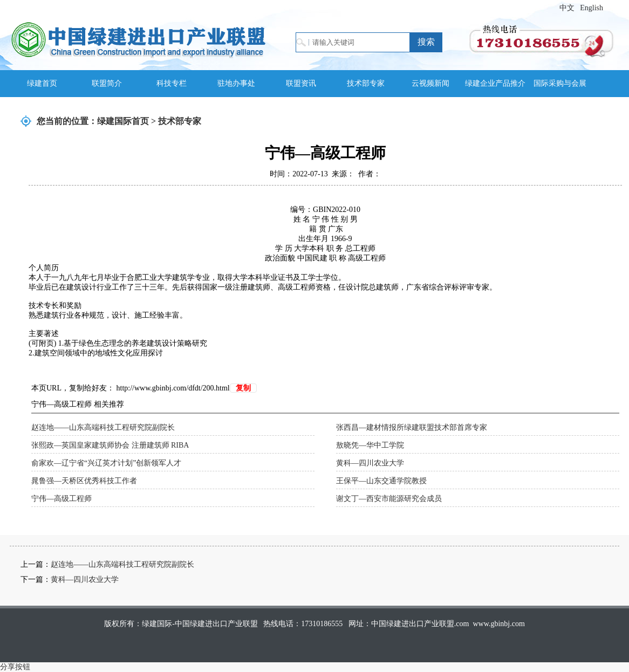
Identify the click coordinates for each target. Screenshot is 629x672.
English (592, 8)
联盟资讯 (301, 83)
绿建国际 (138, 39)
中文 (567, 8)
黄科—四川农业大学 (370, 463)
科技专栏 (172, 83)
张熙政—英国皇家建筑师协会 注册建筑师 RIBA (110, 445)
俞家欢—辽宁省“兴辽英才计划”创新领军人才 (106, 463)
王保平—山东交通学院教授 (381, 481)
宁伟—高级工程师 (61, 499)
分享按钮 (15, 667)
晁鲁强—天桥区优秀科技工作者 (84, 481)
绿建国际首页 (123, 121)
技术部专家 (366, 83)
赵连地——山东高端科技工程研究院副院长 (103, 427)
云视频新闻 (430, 83)
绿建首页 (42, 83)
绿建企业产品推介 (495, 83)
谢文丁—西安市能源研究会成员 (389, 499)
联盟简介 (107, 83)
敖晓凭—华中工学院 (370, 445)
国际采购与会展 (560, 83)
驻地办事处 (236, 83)
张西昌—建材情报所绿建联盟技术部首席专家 (412, 427)
